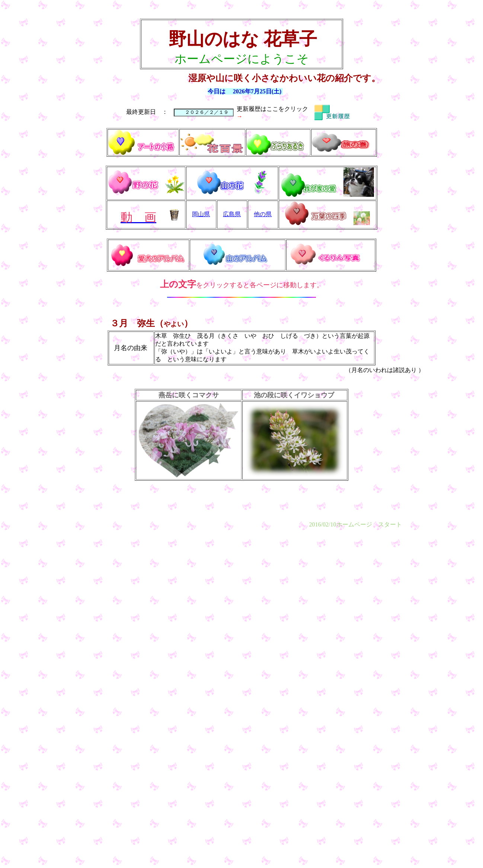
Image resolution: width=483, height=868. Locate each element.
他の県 (263, 214)
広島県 (232, 214)
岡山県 (201, 214)
